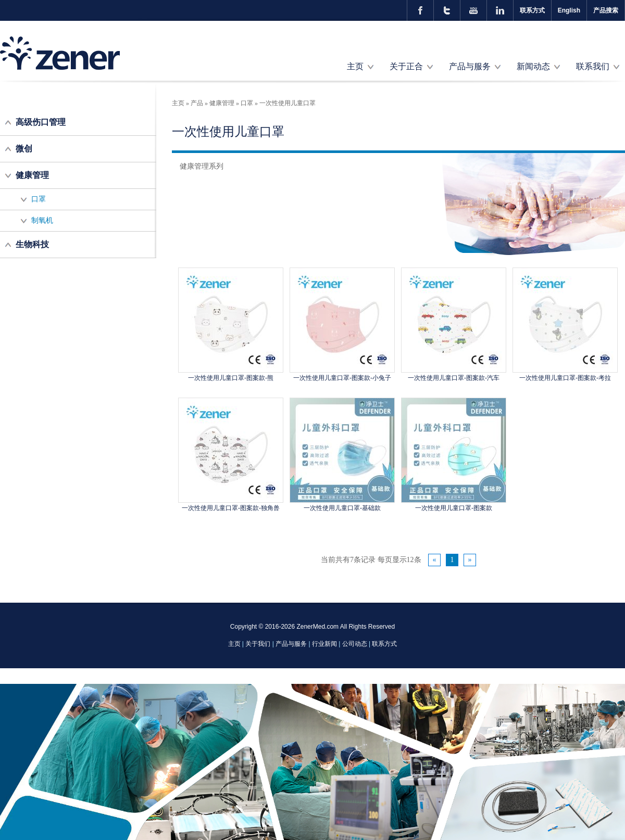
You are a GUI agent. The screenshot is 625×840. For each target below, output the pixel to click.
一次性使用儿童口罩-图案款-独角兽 (231, 508)
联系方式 (532, 10)
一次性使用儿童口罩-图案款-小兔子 (342, 378)
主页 (355, 66)
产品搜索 (606, 10)
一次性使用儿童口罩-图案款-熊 (231, 378)
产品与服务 (470, 66)
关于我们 (258, 644)
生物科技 (32, 244)
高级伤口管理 (41, 122)
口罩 (39, 199)
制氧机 (42, 220)
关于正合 (406, 66)
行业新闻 (324, 644)
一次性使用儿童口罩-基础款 (342, 508)
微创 (24, 149)
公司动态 (355, 644)
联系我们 (593, 66)
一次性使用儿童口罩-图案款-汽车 (454, 378)
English (569, 10)
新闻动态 (533, 66)
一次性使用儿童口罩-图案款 (454, 508)
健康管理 (32, 175)
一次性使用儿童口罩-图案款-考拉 (565, 378)
